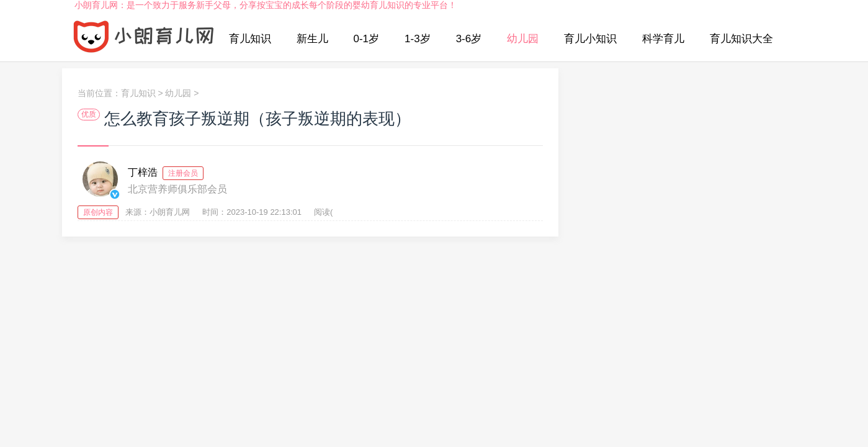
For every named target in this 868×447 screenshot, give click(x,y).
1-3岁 (418, 39)
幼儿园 (523, 39)
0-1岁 (367, 39)
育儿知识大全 (741, 39)
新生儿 (312, 39)
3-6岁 (469, 39)
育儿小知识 (590, 39)
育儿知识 (250, 39)
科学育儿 (663, 39)
